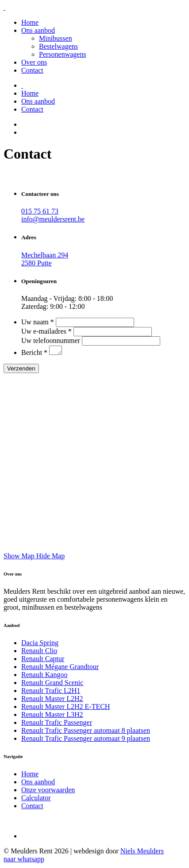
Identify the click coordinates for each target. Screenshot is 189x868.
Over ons (34, 62)
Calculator (36, 799)
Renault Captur (43, 660)
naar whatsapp (24, 860)
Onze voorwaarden (48, 791)
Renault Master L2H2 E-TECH (66, 708)
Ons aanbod (38, 30)
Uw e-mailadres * (46, 331)
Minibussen (56, 38)
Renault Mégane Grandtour (60, 668)
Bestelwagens (58, 46)
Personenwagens (63, 54)
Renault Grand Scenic (52, 684)
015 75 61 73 (40, 211)
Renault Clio (39, 652)
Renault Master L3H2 (52, 716)
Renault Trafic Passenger (57, 724)
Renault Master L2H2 (52, 700)
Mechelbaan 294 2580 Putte (45, 259)
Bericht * (34, 354)
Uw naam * (38, 322)
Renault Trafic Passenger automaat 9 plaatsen (86, 740)
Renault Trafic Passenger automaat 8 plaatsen (86, 732)
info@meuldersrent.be (53, 219)
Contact (32, 70)
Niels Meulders (142, 852)
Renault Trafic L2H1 (51, 692)
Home (30, 22)
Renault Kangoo (44, 676)
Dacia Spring (40, 644)
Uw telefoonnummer (51, 341)
